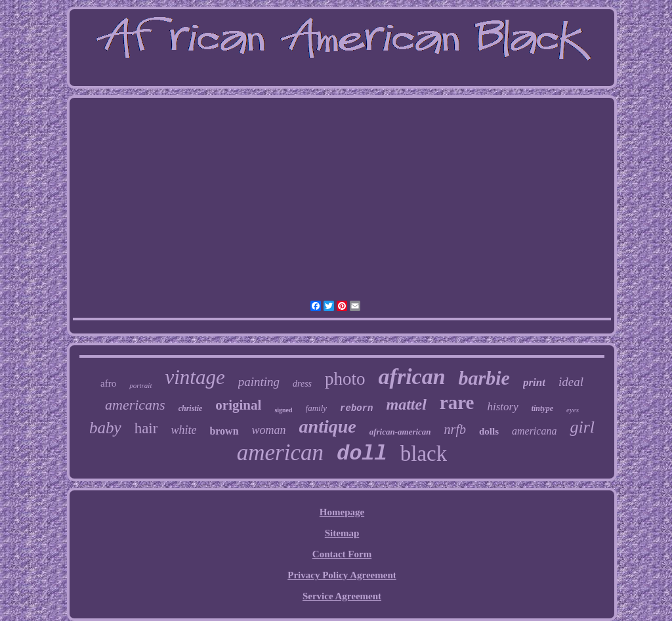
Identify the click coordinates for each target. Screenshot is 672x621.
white (183, 430)
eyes (573, 410)
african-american (400, 432)
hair (146, 428)
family (317, 408)
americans (135, 405)
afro (108, 383)
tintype (542, 408)
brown (224, 431)
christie (191, 408)
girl (582, 427)
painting (259, 382)
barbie (484, 378)
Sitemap (342, 533)
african (412, 376)
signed (283, 410)
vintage (195, 377)
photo (345, 379)
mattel (407, 404)
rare (457, 402)
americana (534, 431)
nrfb (455, 429)
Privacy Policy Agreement (342, 575)
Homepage (342, 512)
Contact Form (342, 554)
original (238, 405)
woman (269, 430)
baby (105, 428)
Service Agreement (342, 596)
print (534, 382)
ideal (571, 382)
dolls (489, 431)
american (280, 453)
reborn (356, 408)
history (502, 407)
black (424, 454)
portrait (140, 385)
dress (302, 384)
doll (362, 454)
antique (328, 426)
